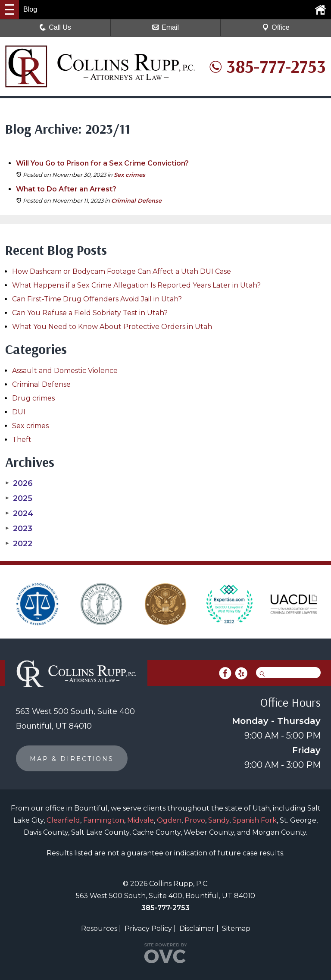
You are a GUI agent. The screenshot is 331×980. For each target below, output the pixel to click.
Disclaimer (197, 928)
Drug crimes (33, 398)
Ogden (169, 820)
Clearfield (63, 820)
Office (276, 27)
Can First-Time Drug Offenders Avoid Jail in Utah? (97, 299)
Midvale (141, 820)
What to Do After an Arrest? (66, 189)
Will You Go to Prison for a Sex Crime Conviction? (102, 163)
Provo (195, 820)
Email (165, 27)
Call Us (55, 27)
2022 (19, 544)
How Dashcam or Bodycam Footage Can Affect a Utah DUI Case (122, 271)
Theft (22, 440)
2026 (19, 483)
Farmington (104, 820)
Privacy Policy (148, 928)
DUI (19, 412)
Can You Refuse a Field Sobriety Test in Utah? (90, 313)
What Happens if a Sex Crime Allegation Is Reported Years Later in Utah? (136, 285)
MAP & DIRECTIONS (72, 759)
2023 (19, 529)
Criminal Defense (136, 200)
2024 (19, 513)
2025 (19, 498)
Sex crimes (130, 175)
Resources (99, 928)
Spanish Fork (254, 820)
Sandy (219, 820)
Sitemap (236, 928)
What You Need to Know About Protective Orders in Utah (112, 327)
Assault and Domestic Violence (65, 371)
